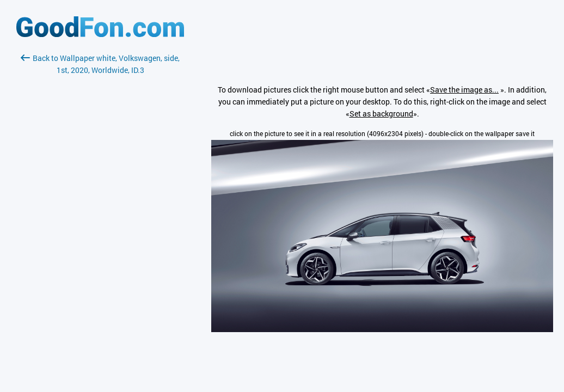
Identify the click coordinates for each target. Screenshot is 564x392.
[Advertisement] (100, 205)
